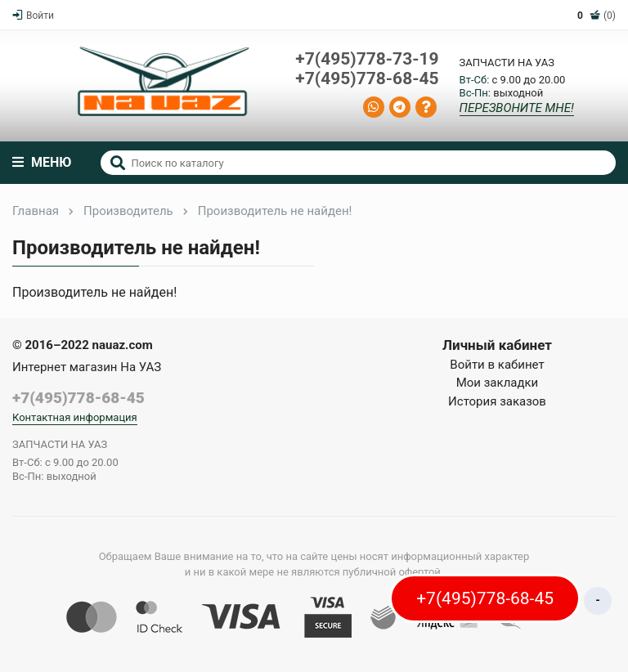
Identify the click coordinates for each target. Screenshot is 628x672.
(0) (597, 16)
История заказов (497, 401)
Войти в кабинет (497, 365)
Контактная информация (75, 417)
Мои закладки (498, 383)
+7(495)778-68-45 (367, 79)
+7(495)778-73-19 (367, 59)
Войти (33, 16)
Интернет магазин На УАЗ (87, 367)
